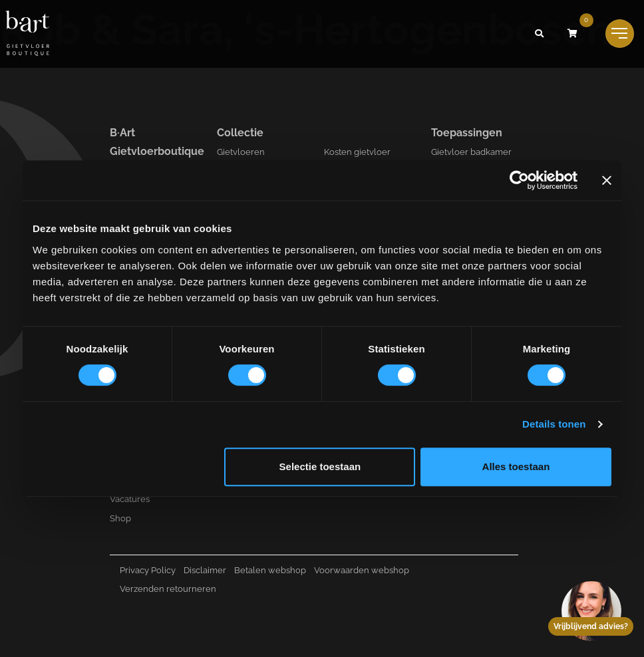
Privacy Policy (148, 570)
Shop (120, 518)
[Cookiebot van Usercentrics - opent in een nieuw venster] (519, 180)
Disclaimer (205, 570)
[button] (540, 34)
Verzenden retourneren (168, 589)
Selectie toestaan (320, 466)
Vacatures (130, 499)
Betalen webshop (270, 570)
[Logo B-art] (27, 34)
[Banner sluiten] (607, 180)
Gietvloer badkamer (471, 152)
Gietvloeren (241, 152)
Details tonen (554, 424)
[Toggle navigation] (620, 34)
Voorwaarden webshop (362, 570)
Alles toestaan (516, 466)
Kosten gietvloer (357, 152)
